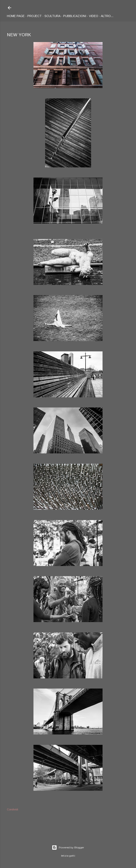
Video (94, 16)
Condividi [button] (13, 810)
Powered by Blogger (68, 848)
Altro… (107, 16)
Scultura (52, 16)
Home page (16, 16)
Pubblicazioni (75, 16)
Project (35, 16)
